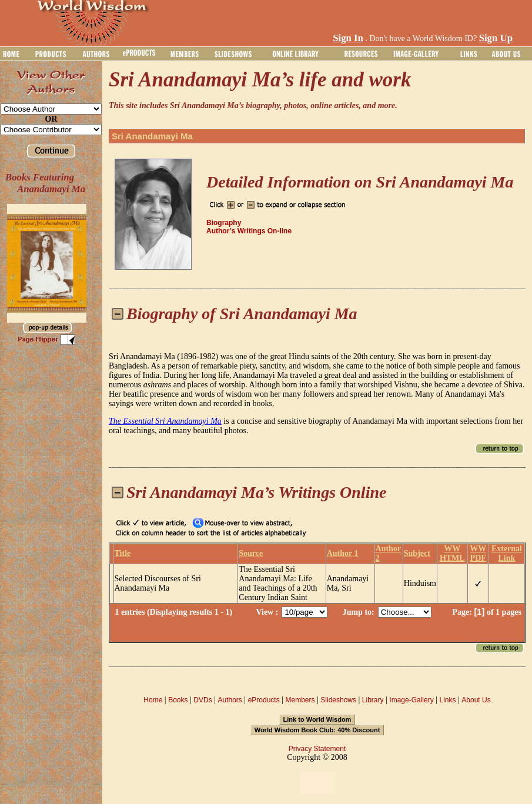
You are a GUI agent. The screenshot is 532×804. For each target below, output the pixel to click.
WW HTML (452, 553)
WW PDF (478, 553)
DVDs (203, 700)
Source (251, 553)
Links (448, 700)
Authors (230, 700)
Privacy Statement (317, 749)
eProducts (264, 700)
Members (300, 700)
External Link (507, 553)
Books (178, 700)
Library (373, 700)
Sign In (348, 38)
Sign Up (496, 38)
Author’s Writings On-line (249, 231)
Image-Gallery (411, 700)
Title (123, 553)
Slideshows (338, 700)
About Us (476, 700)
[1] (479, 612)
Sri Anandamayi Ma (152, 136)
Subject (417, 553)
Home (153, 700)
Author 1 (343, 553)
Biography (224, 223)
